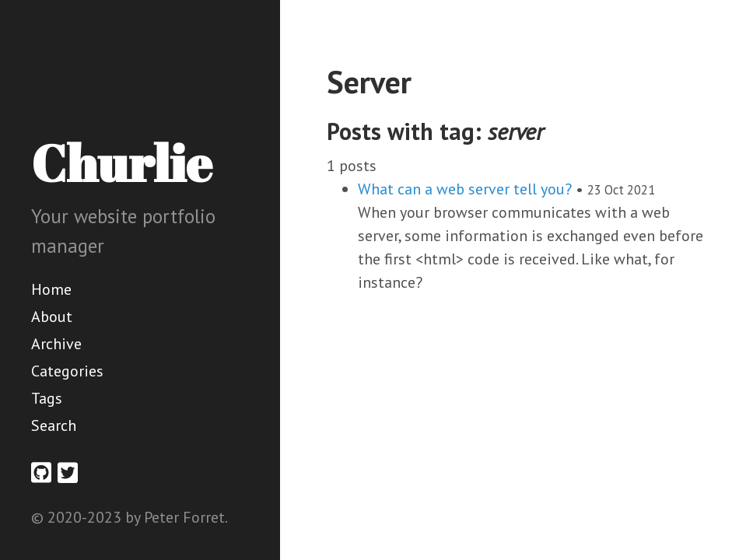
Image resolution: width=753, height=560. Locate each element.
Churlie (121, 163)
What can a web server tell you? (465, 189)
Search (54, 425)
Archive (56, 344)
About (52, 317)
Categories (67, 371)
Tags (47, 398)
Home (51, 289)
